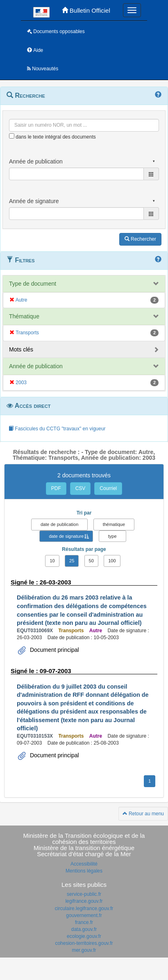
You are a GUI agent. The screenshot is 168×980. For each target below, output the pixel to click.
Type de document (33, 284)
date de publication (59, 524)
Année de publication (36, 366)
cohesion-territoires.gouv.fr (84, 943)
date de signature (66, 536)
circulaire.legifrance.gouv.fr (84, 908)
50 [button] (91, 561)
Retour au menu (143, 814)
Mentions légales (84, 871)
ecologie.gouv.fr (84, 936)
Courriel (108, 488)
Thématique (24, 316)
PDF (56, 488)
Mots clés (21, 349)
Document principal (54, 650)
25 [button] (72, 561)
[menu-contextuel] (12, 136)
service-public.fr (84, 894)
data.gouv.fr (84, 929)
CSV (81, 488)
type (112, 536)
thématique (114, 524)
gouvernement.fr (84, 915)
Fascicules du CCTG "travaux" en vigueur (57, 429)
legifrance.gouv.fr (84, 901)
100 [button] (112, 561)
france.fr (84, 922)
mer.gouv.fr (84, 950)
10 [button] (52, 561)
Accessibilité (84, 864)
